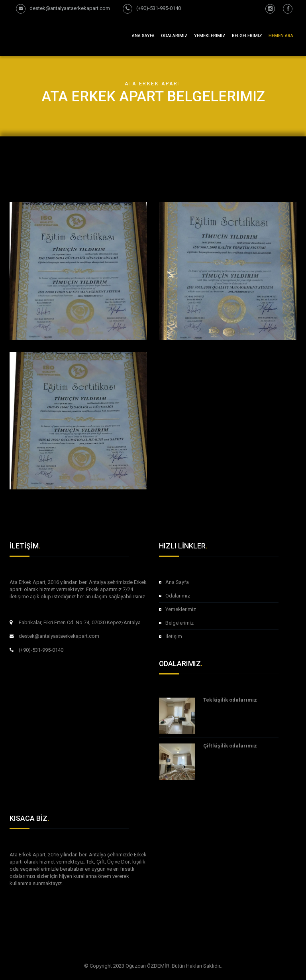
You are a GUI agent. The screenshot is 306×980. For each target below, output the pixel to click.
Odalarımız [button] (174, 36)
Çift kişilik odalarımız (230, 746)
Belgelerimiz (247, 36)
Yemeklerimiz (210, 36)
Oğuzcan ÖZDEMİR (147, 966)
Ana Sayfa (143, 36)
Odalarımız (178, 596)
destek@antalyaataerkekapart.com (59, 636)
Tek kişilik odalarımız (230, 700)
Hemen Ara (281, 36)
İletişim (174, 636)
